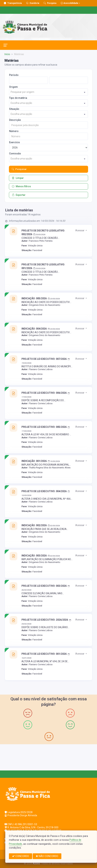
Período (14, 75)
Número (14, 131)
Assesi (36, 863)
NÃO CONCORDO (47, 856)
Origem (13, 87)
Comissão (15, 153)
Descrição (15, 120)
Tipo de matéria (18, 98)
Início (7, 54)
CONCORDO (21, 856)
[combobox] (48, 92)
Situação (14, 109)
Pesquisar (19, 169)
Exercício (15, 142)
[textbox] (48, 92)
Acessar (81, 230)
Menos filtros (21, 186)
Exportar (19, 195)
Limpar (18, 178)
